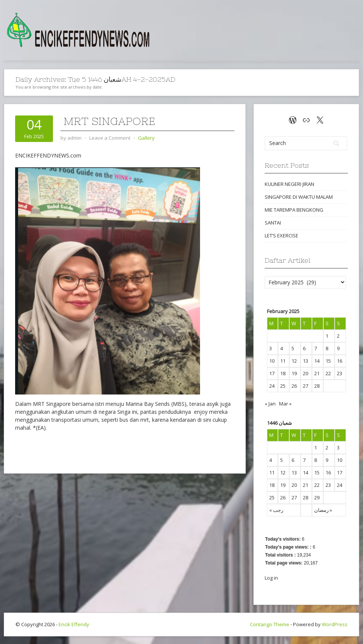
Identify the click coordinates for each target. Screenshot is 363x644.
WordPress (335, 624)
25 (272, 497)
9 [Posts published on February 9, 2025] (338, 348)
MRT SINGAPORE (108, 121)
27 (294, 497)
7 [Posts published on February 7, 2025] (316, 348)
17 (340, 472)
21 (306, 485)
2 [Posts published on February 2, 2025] (338, 336)
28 (306, 497)
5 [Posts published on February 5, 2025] (293, 348)
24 (340, 485)
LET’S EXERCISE (282, 235)
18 (272, 485)
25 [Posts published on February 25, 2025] (283, 386)
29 (317, 497)
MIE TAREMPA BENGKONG (294, 210)
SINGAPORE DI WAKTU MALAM (299, 197)
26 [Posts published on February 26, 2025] (294, 386)
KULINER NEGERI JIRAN (289, 184)
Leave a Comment (110, 138)
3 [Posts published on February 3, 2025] (271, 348)
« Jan (270, 404)
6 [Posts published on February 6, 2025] (304, 348)
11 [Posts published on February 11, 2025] (283, 361)
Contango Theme (270, 624)
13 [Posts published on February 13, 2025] (306, 361)
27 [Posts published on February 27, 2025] (306, 386)
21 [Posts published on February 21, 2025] (317, 373)
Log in (271, 578)
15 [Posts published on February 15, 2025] (328, 361)
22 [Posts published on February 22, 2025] (328, 373)
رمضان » (323, 510)
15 (317, 472)
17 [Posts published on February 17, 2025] (272, 373)
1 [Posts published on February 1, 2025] (327, 336)
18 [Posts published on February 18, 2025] (283, 373)
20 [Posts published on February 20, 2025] (306, 373)
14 (306, 472)
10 (340, 460)
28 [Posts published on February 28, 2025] (317, 386)
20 (294, 485)
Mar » (285, 404)
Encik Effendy (74, 624)
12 (283, 472)
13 (294, 472)
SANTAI (273, 223)
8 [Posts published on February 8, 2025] (327, 348)
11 (272, 472)
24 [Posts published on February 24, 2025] (272, 386)
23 (328, 485)
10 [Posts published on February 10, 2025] (272, 361)
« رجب (276, 510)
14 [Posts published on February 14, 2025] (317, 361)
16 (328, 472)
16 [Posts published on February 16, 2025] (340, 361)
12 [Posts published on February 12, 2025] (294, 361)
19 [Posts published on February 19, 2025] (294, 373)
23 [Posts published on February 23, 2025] (340, 373)
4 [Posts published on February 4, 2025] (282, 348)
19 (283, 485)
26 (283, 497)
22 (317, 485)
